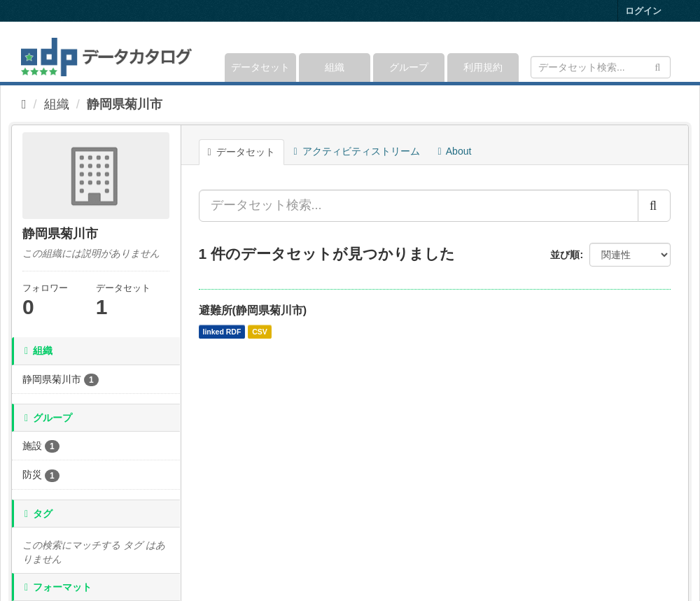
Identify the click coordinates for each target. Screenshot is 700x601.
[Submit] (658, 66)
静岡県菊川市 (125, 104)
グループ (409, 67)
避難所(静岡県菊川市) (253, 310)
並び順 (565, 255)
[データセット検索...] (419, 206)
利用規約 (483, 67)
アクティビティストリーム (357, 151)
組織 (335, 67)
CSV (260, 332)
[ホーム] (24, 104)
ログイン (643, 11)
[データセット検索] (601, 67)
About (455, 151)
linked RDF (222, 332)
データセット (260, 67)
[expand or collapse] (670, 52)
